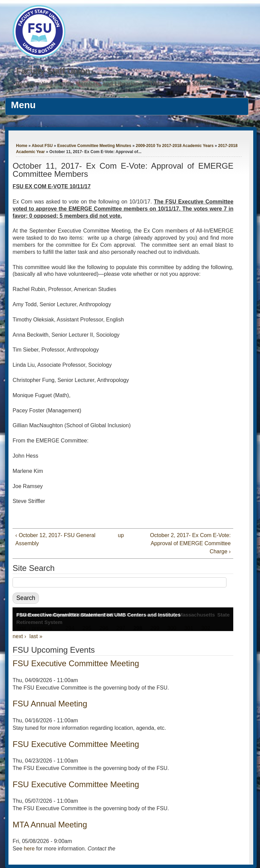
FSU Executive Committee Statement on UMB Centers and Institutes (98, 615)
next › (19, 636)
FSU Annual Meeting (50, 704)
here (29, 849)
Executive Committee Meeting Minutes (94, 146)
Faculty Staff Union (53, 71)
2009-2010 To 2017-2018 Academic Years (175, 146)
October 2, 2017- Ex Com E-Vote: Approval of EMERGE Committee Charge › (190, 543)
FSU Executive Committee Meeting (76, 663)
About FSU (42, 146)
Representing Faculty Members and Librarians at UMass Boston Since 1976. (120, 84)
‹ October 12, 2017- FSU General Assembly (55, 539)
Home (21, 146)
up (121, 535)
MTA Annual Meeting (50, 825)
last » (36, 636)
